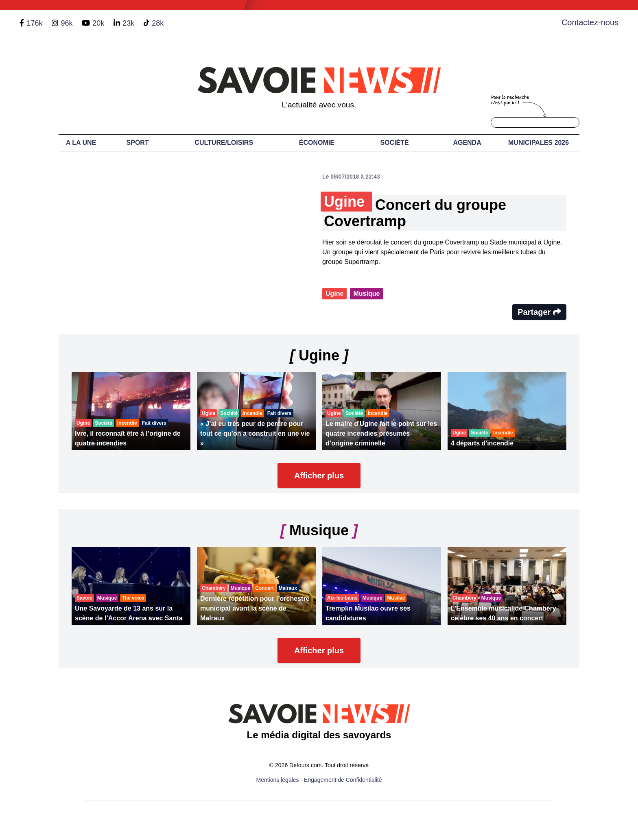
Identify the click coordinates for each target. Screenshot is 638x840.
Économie (317, 143)
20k (98, 23)
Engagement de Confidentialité (343, 780)
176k (34, 23)
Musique (366, 293)
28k (158, 23)
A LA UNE (81, 143)
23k (128, 23)
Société (395, 143)
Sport (138, 143)
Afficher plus (319, 476)
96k (67, 23)
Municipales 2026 (539, 143)
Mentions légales (278, 780)
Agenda (467, 143)
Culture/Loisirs (224, 143)
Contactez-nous (590, 22)
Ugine (334, 293)
